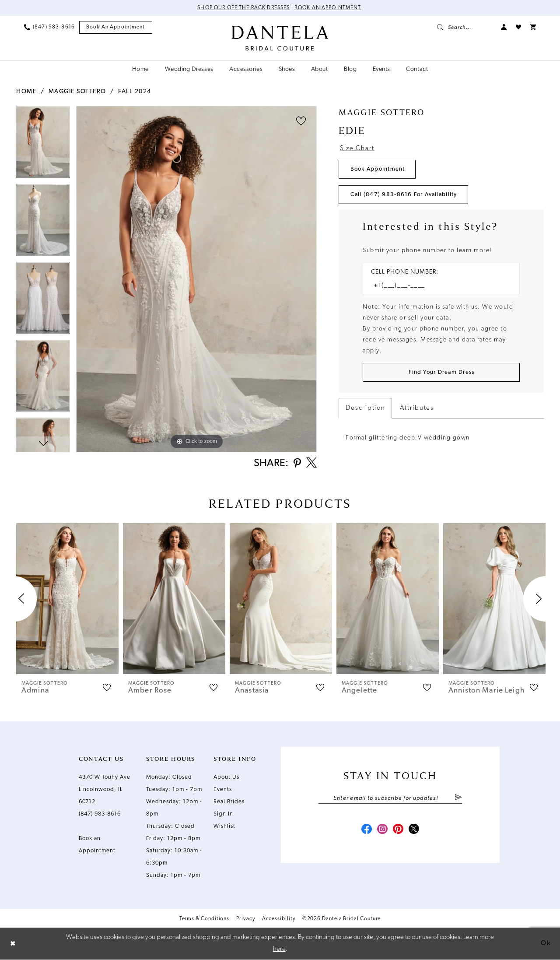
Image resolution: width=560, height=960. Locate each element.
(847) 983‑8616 (100, 814)
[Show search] (465, 27)
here (279, 949)
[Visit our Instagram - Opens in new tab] (382, 830)
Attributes (417, 408)
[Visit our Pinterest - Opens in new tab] (398, 830)
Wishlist (224, 826)
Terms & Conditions (205, 919)
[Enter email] (390, 798)
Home (26, 92)
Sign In (223, 814)
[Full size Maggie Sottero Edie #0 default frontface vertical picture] (196, 279)
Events (223, 789)
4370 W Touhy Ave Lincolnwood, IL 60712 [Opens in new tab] (105, 789)
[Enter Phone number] (437, 286)
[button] (504, 27)
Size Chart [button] (357, 149)
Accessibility (279, 919)
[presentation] (67, 599)
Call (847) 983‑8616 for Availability (404, 195)
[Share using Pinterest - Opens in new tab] (297, 464)
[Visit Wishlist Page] (518, 27)
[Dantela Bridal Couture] (280, 38)
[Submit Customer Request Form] (441, 372)
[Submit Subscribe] (458, 798)
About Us (226, 777)
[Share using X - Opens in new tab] (311, 464)
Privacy (245, 919)
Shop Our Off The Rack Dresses (243, 8)
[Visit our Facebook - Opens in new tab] (367, 830)
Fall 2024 (135, 92)
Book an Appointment (328, 8)
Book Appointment (378, 169)
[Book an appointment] (116, 27)
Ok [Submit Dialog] (546, 944)
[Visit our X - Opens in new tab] (414, 830)
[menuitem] (49, 27)
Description (365, 408)
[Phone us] (49, 27)
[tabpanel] (43, 145)
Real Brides (229, 802)
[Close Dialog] (13, 944)
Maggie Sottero (77, 92)
